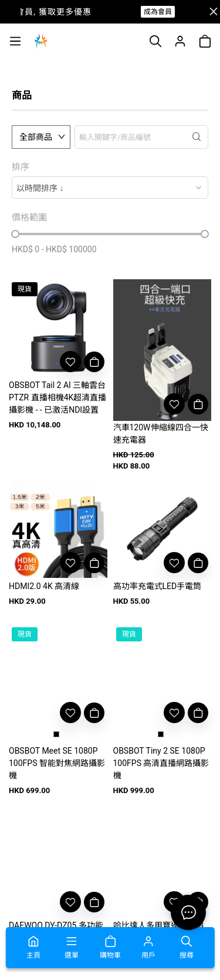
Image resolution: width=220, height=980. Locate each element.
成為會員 (158, 12)
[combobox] (110, 188)
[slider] (15, 234)
